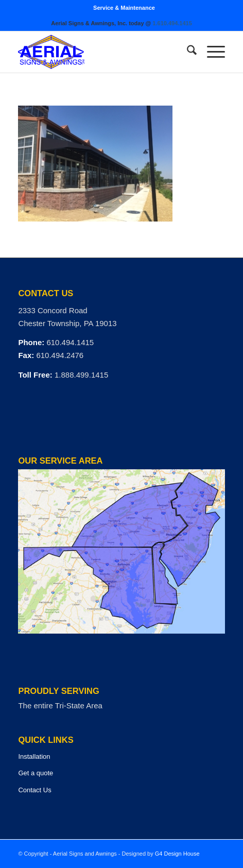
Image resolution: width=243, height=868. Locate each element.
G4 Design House (177, 854)
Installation (34, 756)
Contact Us (34, 790)
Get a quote (36, 773)
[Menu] (211, 52)
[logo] (101, 52)
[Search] (187, 52)
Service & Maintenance (124, 8)
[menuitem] (124, 8)
